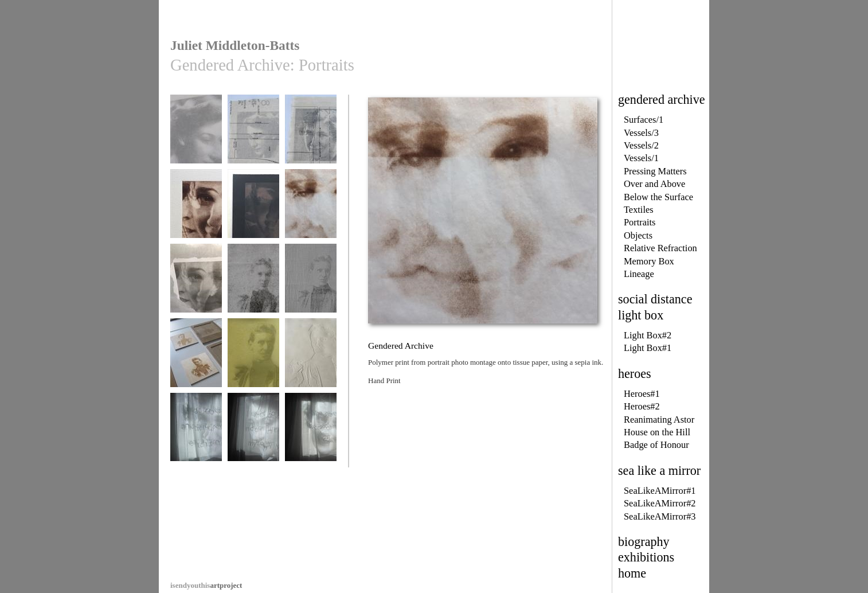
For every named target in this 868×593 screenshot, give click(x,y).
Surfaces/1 (644, 120)
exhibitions (646, 557)
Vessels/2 (641, 145)
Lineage (639, 274)
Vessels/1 (641, 158)
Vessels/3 (641, 133)
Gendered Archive (196, 134)
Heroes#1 (642, 394)
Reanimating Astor (659, 420)
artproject (206, 585)
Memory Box (649, 261)
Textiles (639, 210)
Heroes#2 (642, 406)
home (632, 573)
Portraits (640, 222)
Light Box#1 (648, 348)
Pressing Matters (655, 171)
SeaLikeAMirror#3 (660, 516)
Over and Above (654, 184)
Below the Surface (658, 197)
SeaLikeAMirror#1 (660, 491)
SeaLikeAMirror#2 (660, 503)
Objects (638, 235)
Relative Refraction (660, 248)
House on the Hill (657, 432)
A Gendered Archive (196, 437)
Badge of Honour (656, 445)
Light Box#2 (648, 335)
